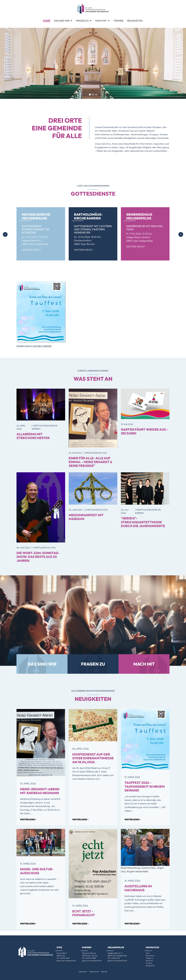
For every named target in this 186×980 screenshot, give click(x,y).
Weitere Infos (31, 250)
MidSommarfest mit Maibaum (86, 517)
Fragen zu (82, 21)
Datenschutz (94, 972)
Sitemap (104, 972)
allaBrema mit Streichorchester (33, 436)
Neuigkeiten (135, 21)
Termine (118, 21)
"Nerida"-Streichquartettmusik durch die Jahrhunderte (143, 522)
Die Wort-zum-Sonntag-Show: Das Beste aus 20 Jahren (38, 557)
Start (47, 21)
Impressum (83, 972)
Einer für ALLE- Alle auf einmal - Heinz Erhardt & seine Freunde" (91, 462)
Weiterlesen (28, 819)
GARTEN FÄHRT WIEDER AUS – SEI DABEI (145, 431)
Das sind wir (62, 21)
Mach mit (101, 21)
